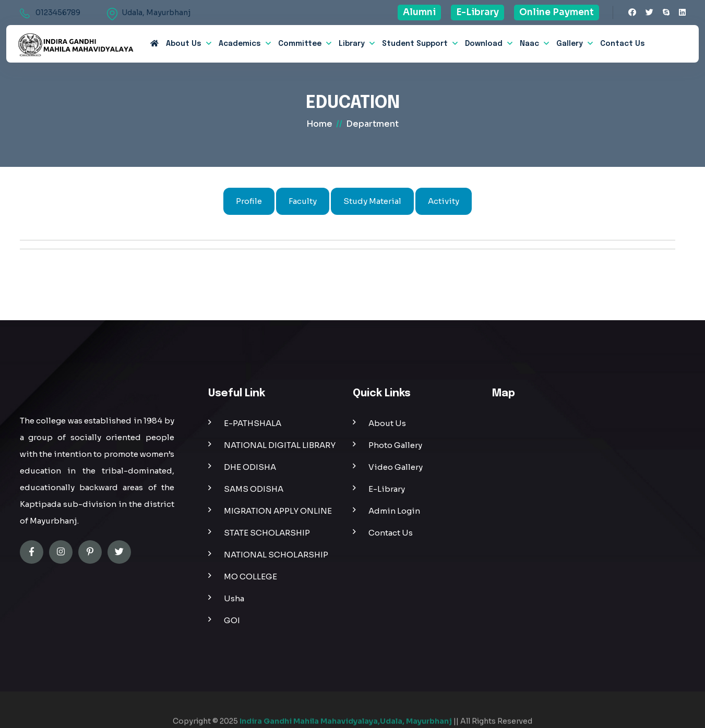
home (319, 124)
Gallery (570, 44)
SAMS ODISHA (254, 489)
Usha (234, 598)
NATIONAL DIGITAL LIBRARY (280, 445)
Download (484, 44)
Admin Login (394, 511)
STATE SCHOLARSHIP (267, 533)
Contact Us (623, 44)
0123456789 (58, 13)
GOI (232, 620)
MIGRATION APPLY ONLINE (278, 511)
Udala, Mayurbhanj (156, 13)
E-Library (387, 489)
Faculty (303, 201)
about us (184, 44)
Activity (444, 201)
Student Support (415, 44)
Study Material (372, 201)
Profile (249, 201)
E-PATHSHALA (253, 423)
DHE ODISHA (250, 467)
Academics (240, 44)
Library (352, 44)
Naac (529, 44)
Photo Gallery (395, 445)
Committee (300, 44)
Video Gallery (396, 467)
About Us (387, 423)
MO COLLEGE (250, 577)
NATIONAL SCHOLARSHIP (276, 555)
